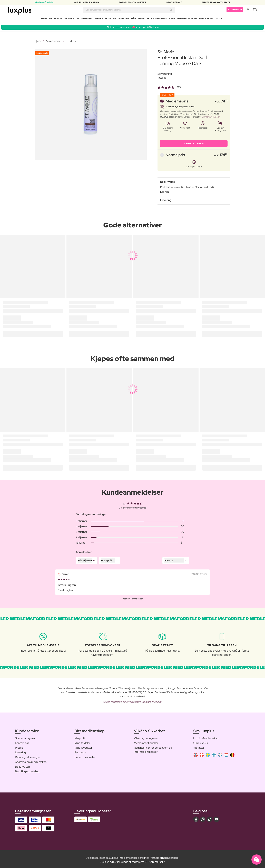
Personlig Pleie (187, 19)
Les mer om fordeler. (211, 115)
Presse (19, 746)
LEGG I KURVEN (194, 142)
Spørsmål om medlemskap (31, 761)
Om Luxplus (200, 742)
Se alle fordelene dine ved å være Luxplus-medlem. (132, 700)
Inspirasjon (71, 19)
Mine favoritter (83, 746)
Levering (20, 751)
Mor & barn (206, 19)
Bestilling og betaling (27, 770)
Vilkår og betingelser (146, 737)
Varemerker (53, 40)
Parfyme (124, 19)
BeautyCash (22, 765)
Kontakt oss (22, 742)
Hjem (172, 19)
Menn (141, 19)
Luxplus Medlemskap (206, 737)
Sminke (99, 19)
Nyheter (47, 19)
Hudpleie (111, 19)
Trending (87, 19)
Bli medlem (235, 10)
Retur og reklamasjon (28, 756)
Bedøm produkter (85, 756)
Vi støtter (199, 746)
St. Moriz (71, 40)
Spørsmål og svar (25, 737)
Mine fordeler (82, 742)
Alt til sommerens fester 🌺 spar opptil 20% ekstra (133, 26)
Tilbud (58, 19)
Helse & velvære (157, 19)
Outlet (219, 19)
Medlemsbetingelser (146, 742)
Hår (134, 19)
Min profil (80, 737)
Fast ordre (80, 751)
